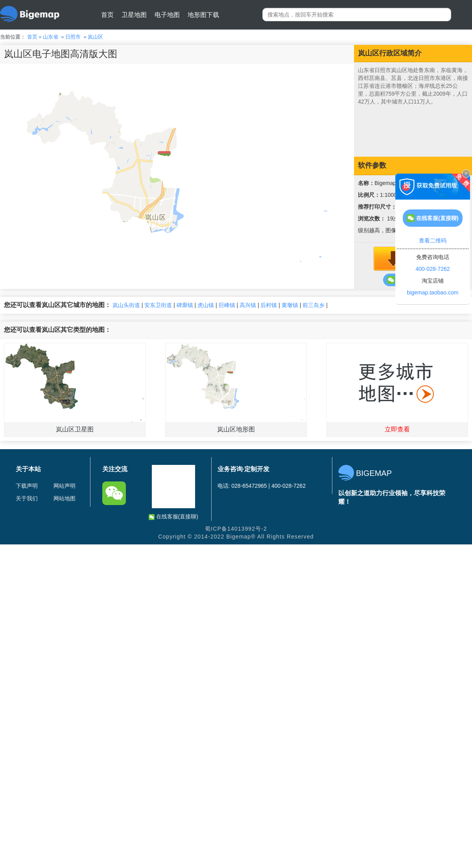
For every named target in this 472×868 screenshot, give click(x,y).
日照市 (73, 37)
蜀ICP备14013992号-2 (236, 529)
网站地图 (65, 498)
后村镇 (269, 305)
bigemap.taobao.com (433, 292)
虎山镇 (206, 305)
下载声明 (27, 486)
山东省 (51, 37)
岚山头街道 (126, 305)
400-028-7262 (432, 269)
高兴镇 (248, 305)
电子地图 (167, 15)
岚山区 (95, 37)
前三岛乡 (313, 305)
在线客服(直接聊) (173, 517)
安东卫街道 (158, 305)
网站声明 (65, 486)
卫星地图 (134, 15)
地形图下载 (203, 15)
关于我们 (27, 498)
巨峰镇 (227, 305)
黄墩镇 (290, 305)
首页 (107, 15)
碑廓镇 (185, 305)
